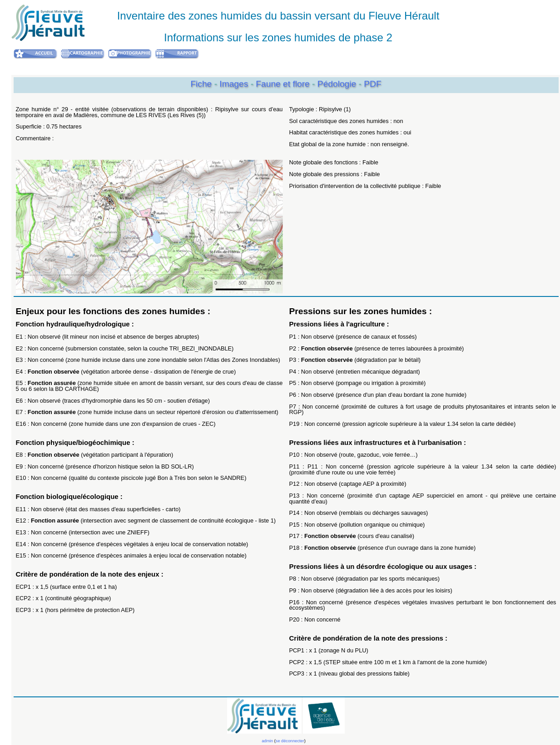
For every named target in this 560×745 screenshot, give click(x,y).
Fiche (201, 84)
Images (235, 84)
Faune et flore (284, 84)
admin (267, 741)
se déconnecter (290, 741)
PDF (372, 84)
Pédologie (338, 84)
